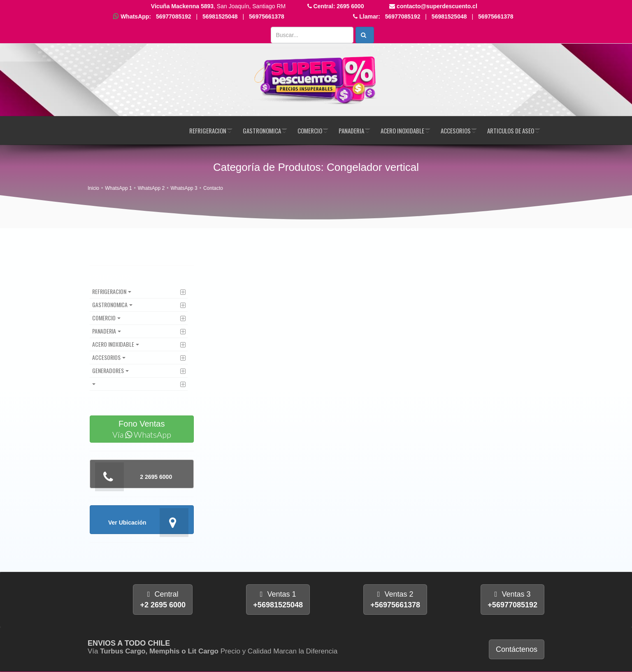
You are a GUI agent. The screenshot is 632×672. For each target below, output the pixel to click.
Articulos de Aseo (511, 131)
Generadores (108, 370)
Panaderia (351, 131)
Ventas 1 (278, 600)
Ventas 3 (512, 600)
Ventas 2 (395, 600)
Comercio (310, 131)
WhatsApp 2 (151, 188)
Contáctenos (517, 649)
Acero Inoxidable (402, 131)
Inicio (93, 188)
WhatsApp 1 (118, 188)
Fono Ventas (142, 429)
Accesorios (456, 131)
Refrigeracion (208, 131)
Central (163, 600)
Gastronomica (262, 131)
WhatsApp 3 (184, 188)
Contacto (213, 188)
